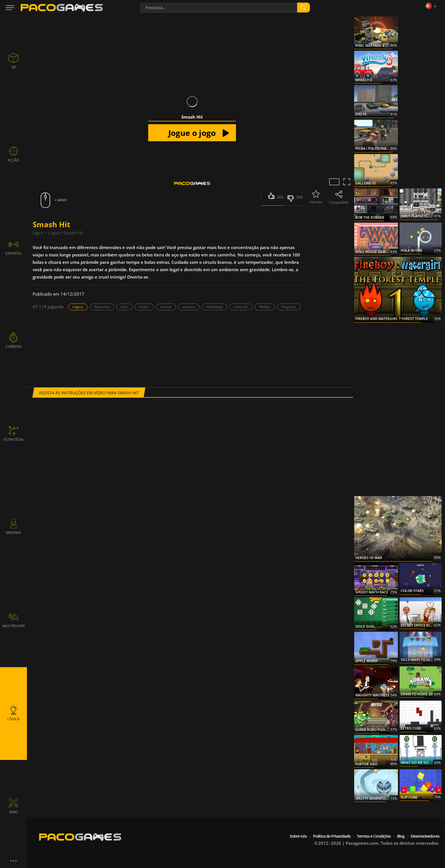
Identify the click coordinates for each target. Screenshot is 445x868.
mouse (166, 307)
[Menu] (10, 8)
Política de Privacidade (332, 836)
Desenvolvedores (425, 836)
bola (124, 307)
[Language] (432, 6)
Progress (289, 307)
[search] (304, 8)
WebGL (265, 307)
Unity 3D (241, 307)
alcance (189, 307)
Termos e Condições (374, 836)
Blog (401, 836)
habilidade (215, 307)
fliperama (102, 307)
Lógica (78, 307)
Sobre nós (298, 836)
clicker (144, 307)
